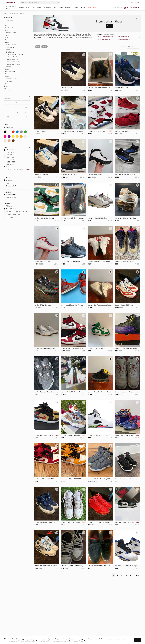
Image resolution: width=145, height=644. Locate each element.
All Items (8, 180)
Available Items (10, 209)
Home (39, 8)
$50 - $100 (9, 157)
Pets (55, 8)
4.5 (17, 102)
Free (6, 183)
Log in (131, 3)
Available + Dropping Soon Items (16, 212)
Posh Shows (92, 8)
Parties (83, 8)
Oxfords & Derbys (12, 59)
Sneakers (9, 67)
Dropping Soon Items (12, 214)
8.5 (8, 117)
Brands (76, 8)
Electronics (47, 8)
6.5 (26, 107)
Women (21, 8)
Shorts (7, 69)
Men (28, 8)
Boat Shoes (10, 47)
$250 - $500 (9, 162)
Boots (8, 50)
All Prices (8, 150)
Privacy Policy (83, 641)
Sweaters (8, 74)
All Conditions (10, 195)
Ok (137, 640)
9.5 (26, 117)
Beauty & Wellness (65, 8)
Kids (33, 8)
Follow (109, 26)
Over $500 (9, 164)
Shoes (22, 14)
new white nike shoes (103, 39)
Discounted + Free (11, 186)
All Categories (8, 20)
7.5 (17, 112)
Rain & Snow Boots (12, 62)
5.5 (8, 107)
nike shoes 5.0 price (124, 39)
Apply (28, 170)
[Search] (42, 2)
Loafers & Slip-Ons (12, 57)
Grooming (8, 81)
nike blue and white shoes (105, 37)
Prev (107, 575)
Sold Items (9, 217)
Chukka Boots (11, 52)
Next (137, 575)
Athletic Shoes (11, 45)
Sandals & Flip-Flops (13, 64)
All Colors (8, 127)
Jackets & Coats (10, 33)
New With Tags (10, 197)
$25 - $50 (8, 155)
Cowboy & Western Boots (15, 54)
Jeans (7, 35)
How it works (117, 8)
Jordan (12, 14)
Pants (7, 37)
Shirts (7, 40)
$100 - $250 (9, 160)
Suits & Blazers (10, 71)
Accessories (9, 28)
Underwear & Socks (12, 79)
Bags (7, 30)
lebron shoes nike (123, 37)
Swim (7, 76)
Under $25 (9, 152)
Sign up (137, 3)
